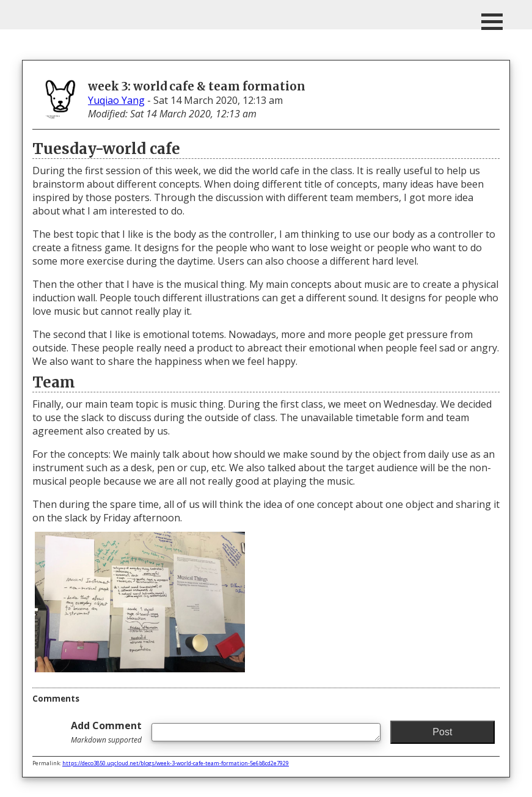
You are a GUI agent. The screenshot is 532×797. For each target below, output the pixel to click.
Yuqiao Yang (116, 100)
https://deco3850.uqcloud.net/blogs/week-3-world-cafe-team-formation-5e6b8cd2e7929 (176, 763)
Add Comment (106, 732)
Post (442, 732)
